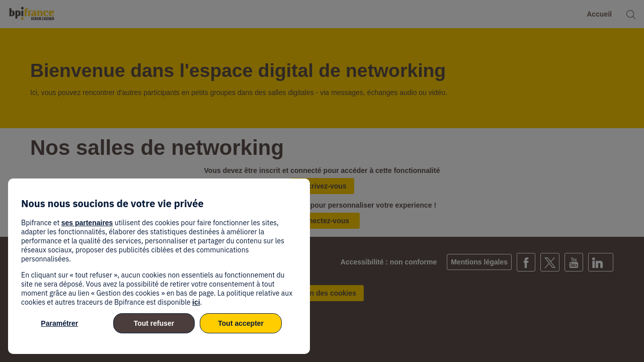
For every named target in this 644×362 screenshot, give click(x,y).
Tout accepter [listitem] (241, 323)
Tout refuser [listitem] (154, 323)
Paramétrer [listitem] (59, 323)
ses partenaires (87, 223)
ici (196, 302)
